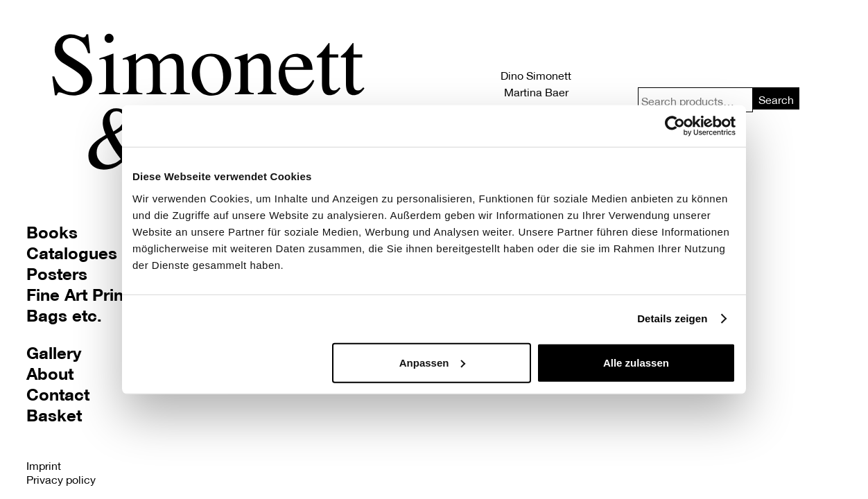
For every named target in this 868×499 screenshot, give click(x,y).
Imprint (44, 465)
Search (776, 99)
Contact (58, 394)
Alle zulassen (636, 362)
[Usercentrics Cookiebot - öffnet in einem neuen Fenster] (675, 126)
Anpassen (433, 362)
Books (52, 232)
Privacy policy (61, 479)
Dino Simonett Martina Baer (536, 84)
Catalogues (72, 253)
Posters (57, 273)
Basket (54, 415)
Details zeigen (672, 318)
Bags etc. (64, 315)
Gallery (54, 352)
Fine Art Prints (82, 294)
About (50, 373)
